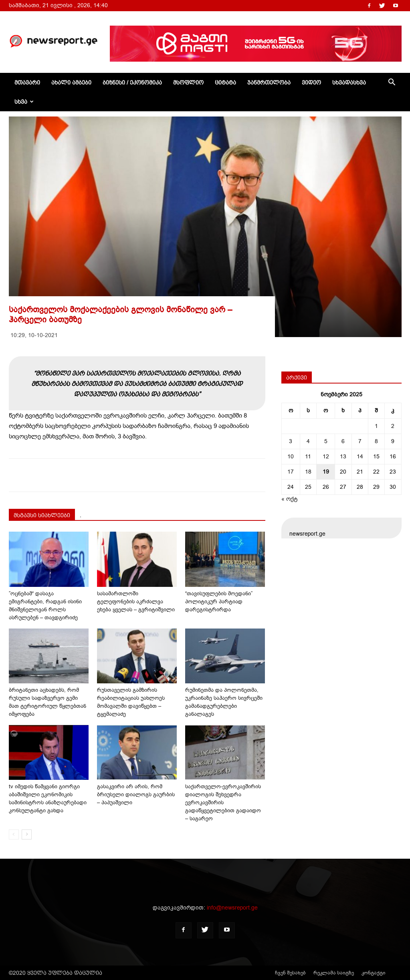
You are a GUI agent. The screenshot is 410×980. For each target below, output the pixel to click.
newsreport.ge (307, 534)
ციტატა (225, 82)
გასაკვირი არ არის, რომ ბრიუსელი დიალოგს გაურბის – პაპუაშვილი (136, 794)
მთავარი (27, 82)
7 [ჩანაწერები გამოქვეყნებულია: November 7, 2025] (360, 441)
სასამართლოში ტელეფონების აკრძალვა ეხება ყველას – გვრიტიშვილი (136, 601)
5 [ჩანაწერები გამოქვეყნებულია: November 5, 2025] (326, 441)
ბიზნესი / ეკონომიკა (132, 82)
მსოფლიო (188, 82)
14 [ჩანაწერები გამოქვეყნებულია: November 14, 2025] (360, 457)
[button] (392, 83)
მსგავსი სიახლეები (42, 515)
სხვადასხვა (349, 82)
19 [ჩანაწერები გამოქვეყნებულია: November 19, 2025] (326, 472)
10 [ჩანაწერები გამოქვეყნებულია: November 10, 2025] (291, 457)
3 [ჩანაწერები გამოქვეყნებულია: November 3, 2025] (291, 441)
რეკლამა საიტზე (334, 973)
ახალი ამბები (71, 82)
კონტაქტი (374, 973)
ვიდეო (311, 82)
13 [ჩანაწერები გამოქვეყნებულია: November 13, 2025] (343, 457)
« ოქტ (289, 499)
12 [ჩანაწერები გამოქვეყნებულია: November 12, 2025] (326, 457)
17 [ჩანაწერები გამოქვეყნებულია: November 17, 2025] (291, 472)
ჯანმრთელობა (269, 82)
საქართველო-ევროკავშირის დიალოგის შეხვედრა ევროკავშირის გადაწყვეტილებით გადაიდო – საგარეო (223, 802)
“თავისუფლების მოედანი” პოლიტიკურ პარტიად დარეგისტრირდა (219, 601)
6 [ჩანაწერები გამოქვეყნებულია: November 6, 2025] (343, 441)
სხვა (24, 102)
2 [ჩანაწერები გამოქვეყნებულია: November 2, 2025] (393, 426)
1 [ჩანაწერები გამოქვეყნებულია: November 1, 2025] (376, 426)
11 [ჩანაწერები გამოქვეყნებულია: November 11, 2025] (308, 457)
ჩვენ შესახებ (290, 973)
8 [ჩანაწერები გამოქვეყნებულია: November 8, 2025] (376, 441)
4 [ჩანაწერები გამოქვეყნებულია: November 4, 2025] (308, 441)
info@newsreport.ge (232, 908)
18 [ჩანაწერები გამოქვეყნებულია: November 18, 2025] (308, 472)
